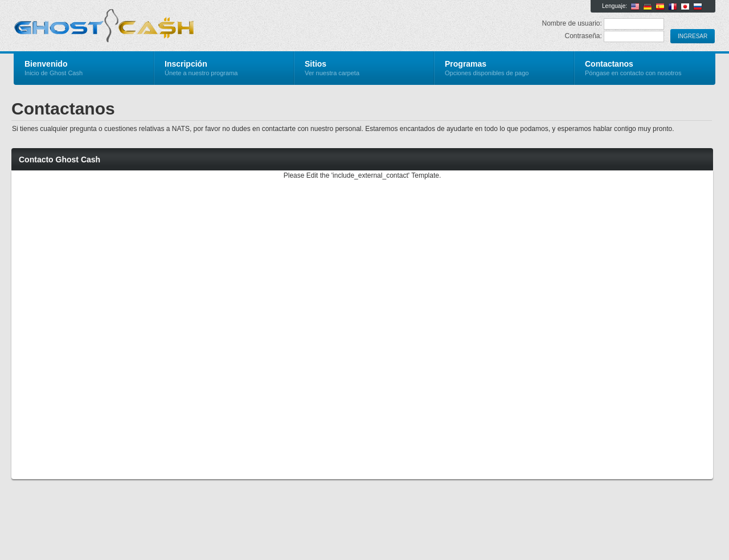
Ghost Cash (150, 26)
